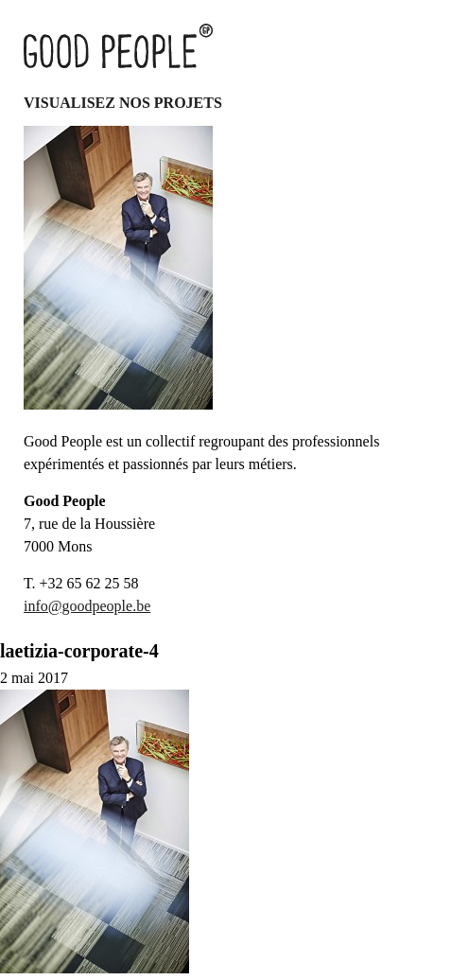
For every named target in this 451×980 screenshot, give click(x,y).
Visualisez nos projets (123, 103)
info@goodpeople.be (87, 606)
